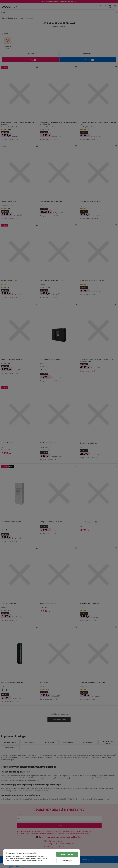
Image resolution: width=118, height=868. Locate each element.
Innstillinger (67, 860)
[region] (42, 857)
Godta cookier (67, 854)
